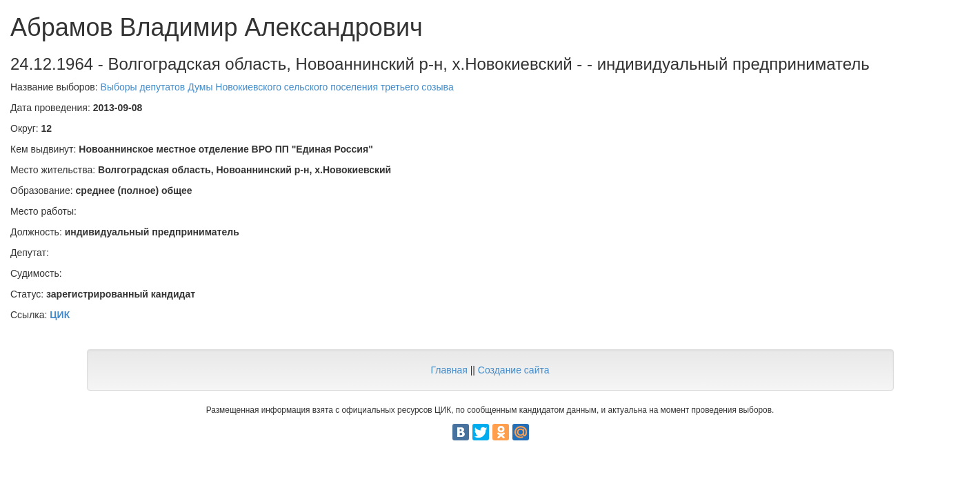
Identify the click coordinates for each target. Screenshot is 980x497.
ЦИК (60, 315)
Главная (449, 370)
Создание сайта (514, 370)
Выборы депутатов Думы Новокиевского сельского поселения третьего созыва (277, 87)
